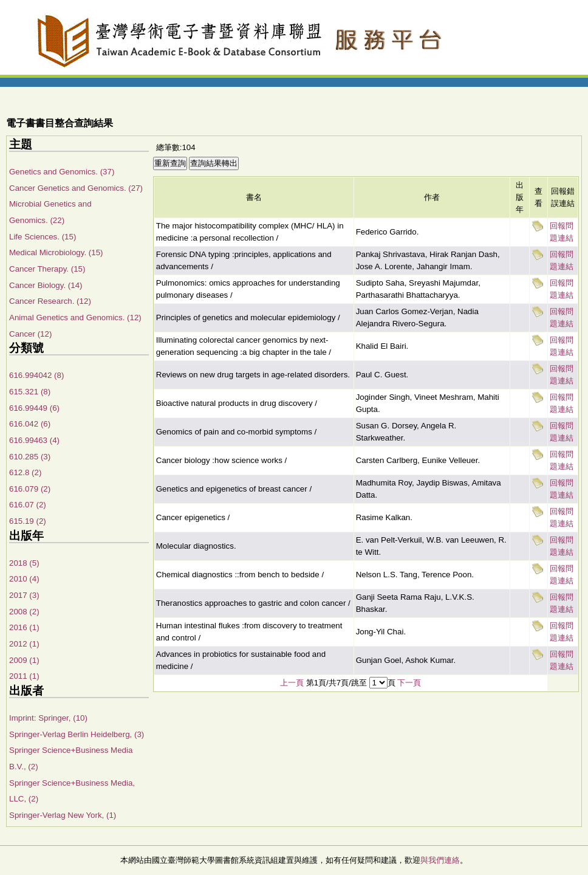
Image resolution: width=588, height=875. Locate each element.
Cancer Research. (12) (50, 301)
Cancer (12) (30, 334)
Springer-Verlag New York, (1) (63, 815)
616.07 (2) (28, 505)
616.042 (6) (30, 424)
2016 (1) (24, 627)
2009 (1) (24, 660)
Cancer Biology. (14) (46, 285)
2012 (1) (24, 644)
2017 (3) (24, 595)
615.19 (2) (28, 521)
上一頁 (292, 683)
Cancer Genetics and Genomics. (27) (76, 188)
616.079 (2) (30, 489)
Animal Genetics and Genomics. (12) (75, 317)
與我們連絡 (440, 860)
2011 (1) (24, 676)
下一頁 (409, 683)
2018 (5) (24, 563)
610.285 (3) (30, 457)
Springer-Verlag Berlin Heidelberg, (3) (77, 734)
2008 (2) (24, 612)
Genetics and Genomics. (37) (62, 172)
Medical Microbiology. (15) (56, 252)
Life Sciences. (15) (43, 237)
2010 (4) (24, 579)
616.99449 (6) (34, 408)
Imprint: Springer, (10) (48, 718)
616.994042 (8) (36, 375)
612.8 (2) (25, 472)
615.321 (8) (30, 392)
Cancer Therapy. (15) (47, 269)
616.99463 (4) (34, 440)
